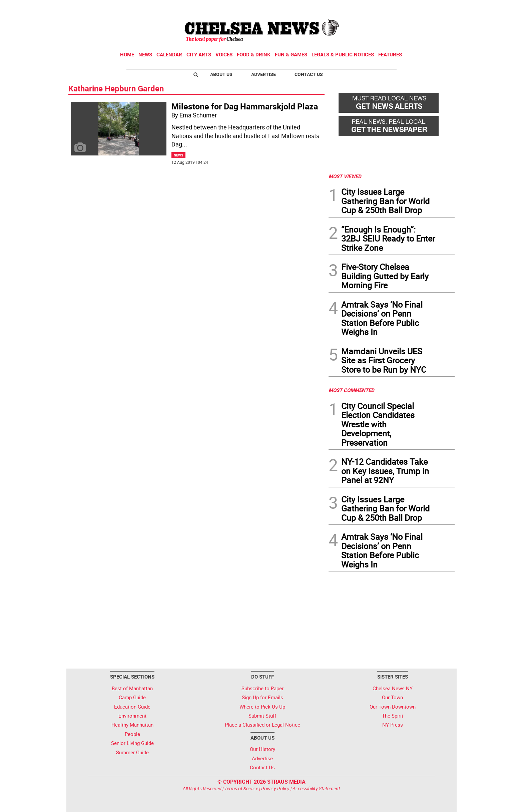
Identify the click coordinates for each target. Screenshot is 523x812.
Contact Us (309, 74)
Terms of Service (241, 788)
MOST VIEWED (345, 176)
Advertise (264, 74)
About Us (221, 74)
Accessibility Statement (316, 788)
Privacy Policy (275, 788)
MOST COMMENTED (351, 390)
